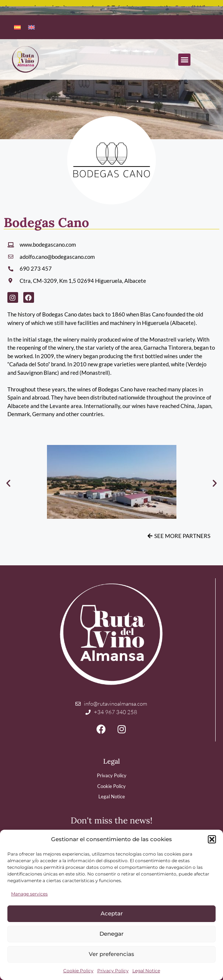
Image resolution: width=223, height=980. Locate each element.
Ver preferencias (111, 954)
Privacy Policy (113, 971)
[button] (212, 839)
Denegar (111, 934)
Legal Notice (146, 971)
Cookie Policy (78, 971)
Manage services (29, 894)
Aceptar (112, 913)
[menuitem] (17, 27)
